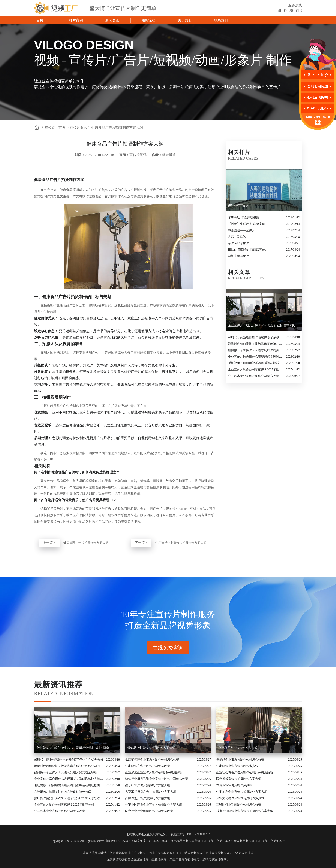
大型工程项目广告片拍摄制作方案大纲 (151, 792)
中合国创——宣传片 (241, 230)
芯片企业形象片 (238, 243)
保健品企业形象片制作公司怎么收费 (240, 760)
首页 (40, 20)
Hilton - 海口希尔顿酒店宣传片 (248, 250)
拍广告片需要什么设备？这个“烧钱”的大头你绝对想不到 (69, 798)
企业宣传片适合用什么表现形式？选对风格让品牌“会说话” (256, 357)
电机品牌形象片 (238, 256)
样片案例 (76, 20)
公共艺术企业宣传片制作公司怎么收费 (253, 376)
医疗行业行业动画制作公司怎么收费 (149, 811)
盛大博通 (88, 853)
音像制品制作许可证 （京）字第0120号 (259, 841)
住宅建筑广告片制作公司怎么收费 (148, 766)
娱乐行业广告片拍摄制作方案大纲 (148, 785)
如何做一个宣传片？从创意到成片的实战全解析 (256, 350)
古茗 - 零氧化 (237, 237)
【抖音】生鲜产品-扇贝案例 (247, 224)
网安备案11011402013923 (151, 841)
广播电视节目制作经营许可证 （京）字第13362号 (200, 841)
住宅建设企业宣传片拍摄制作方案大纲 (181, 543)
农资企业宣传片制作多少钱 (234, 785)
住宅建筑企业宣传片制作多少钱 (237, 766)
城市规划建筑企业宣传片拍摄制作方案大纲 (245, 811)
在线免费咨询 (168, 648)
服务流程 (148, 20)
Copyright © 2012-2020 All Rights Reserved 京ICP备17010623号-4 (92, 841)
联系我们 (221, 20)
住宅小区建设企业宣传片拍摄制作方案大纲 (154, 805)
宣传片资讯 (78, 127)
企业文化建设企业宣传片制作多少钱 (240, 798)
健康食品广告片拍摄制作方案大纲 (117, 127)
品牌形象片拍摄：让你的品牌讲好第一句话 (63, 792)
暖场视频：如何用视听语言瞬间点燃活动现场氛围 (256, 363)
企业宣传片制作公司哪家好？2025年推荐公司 (256, 369)
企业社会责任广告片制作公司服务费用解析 (245, 772)
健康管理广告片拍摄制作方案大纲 (86, 543)
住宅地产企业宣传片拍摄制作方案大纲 (242, 792)
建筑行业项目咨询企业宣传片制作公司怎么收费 (157, 779)
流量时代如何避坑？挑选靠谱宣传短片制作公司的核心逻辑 (256, 344)
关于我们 (185, 20)
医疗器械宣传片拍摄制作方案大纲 (239, 779)
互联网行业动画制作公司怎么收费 (239, 805)
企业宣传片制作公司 (219, 853)
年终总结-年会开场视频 (244, 218)
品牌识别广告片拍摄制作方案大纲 (148, 798)
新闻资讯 (112, 20)
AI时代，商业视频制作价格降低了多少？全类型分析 (256, 337)
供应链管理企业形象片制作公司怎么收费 (152, 760)
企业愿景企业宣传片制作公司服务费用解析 (154, 772)
